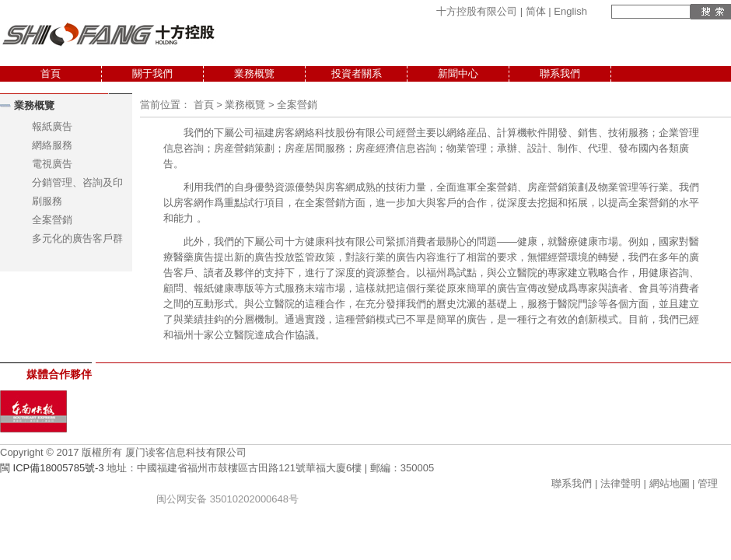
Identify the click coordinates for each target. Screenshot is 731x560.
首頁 (51, 73)
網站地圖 (670, 483)
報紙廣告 (52, 126)
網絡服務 (52, 145)
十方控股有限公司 (477, 11)
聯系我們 (560, 73)
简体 (536, 11)
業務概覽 (254, 73)
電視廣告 (52, 164)
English (570, 11)
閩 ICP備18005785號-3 (52, 468)
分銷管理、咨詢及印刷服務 (77, 192)
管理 (708, 483)
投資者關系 (357, 73)
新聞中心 (458, 73)
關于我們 (152, 73)
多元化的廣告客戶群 (77, 238)
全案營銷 (52, 220)
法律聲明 (621, 483)
